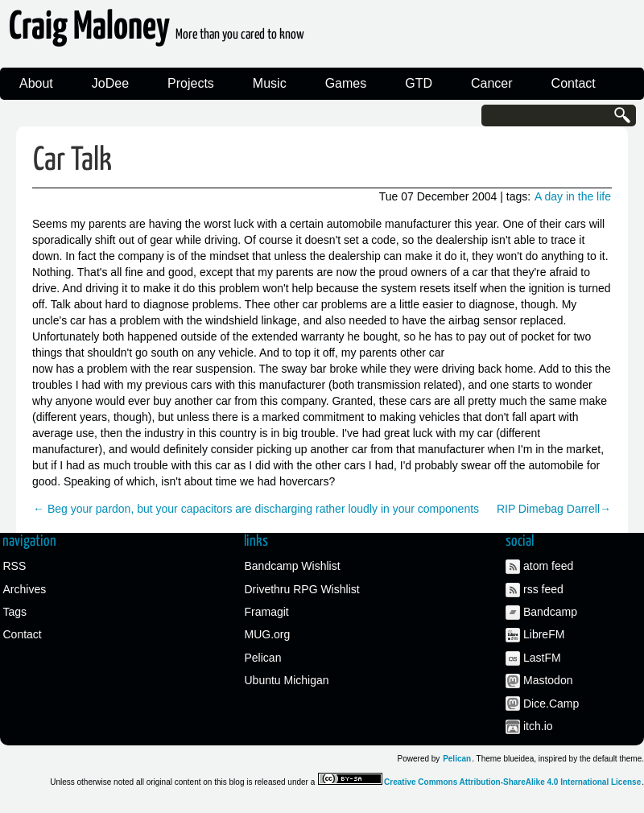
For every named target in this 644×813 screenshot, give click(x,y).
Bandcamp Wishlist (293, 566)
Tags (15, 612)
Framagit (267, 612)
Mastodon (548, 680)
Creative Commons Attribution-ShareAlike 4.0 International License (512, 782)
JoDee (110, 83)
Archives (25, 589)
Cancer (492, 83)
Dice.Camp (551, 704)
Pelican (263, 658)
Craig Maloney (157, 32)
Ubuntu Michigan (287, 680)
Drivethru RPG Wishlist (302, 589)
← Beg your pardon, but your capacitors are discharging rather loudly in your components (256, 509)
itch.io (538, 726)
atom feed (548, 566)
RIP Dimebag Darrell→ (554, 509)
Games (346, 83)
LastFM (542, 658)
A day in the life (573, 196)
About (36, 83)
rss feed (543, 589)
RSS (15, 566)
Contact (574, 83)
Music (270, 83)
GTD (419, 83)
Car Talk (72, 161)
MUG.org (268, 634)
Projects (191, 83)
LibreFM (544, 634)
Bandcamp (550, 612)
